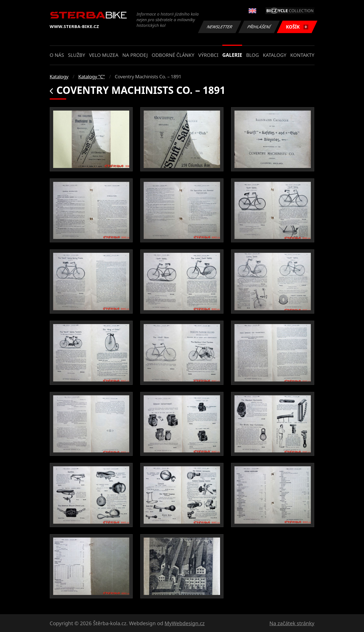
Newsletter (220, 27)
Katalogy (274, 55)
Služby (77, 55)
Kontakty (302, 55)
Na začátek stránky (292, 623)
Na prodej (135, 55)
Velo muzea (104, 55)
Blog (252, 55)
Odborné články (173, 55)
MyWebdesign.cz (185, 623)
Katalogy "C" (92, 76)
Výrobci (208, 55)
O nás (57, 55)
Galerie (232, 55)
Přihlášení (259, 27)
